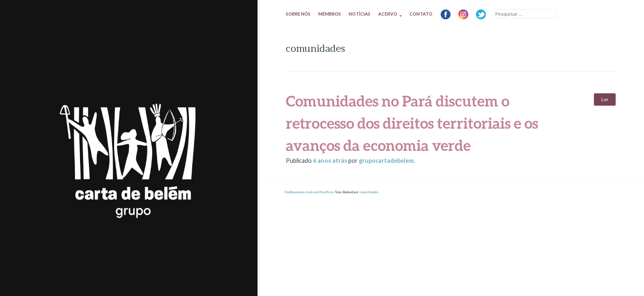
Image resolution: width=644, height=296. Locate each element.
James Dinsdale (369, 192)
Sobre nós (298, 14)
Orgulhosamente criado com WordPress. (309, 192)
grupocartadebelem (386, 161)
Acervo (388, 14)
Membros (330, 14)
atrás (331, 161)
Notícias (360, 14)
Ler (605, 99)
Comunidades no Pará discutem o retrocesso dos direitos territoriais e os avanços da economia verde (412, 123)
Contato (421, 14)
